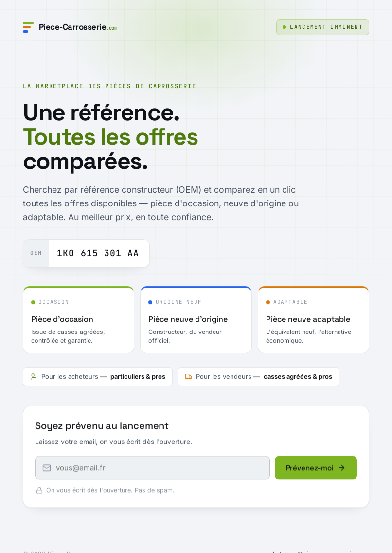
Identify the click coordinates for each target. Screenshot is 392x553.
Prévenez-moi (316, 469)
